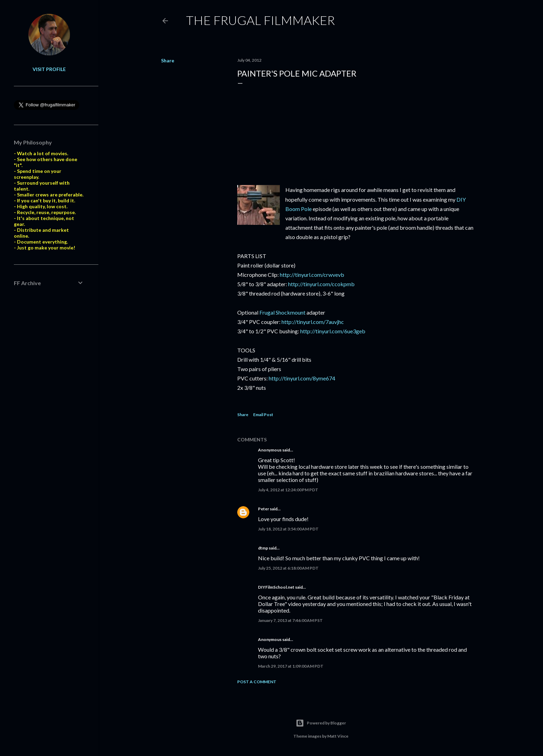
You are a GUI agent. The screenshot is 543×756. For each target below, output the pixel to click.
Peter (264, 509)
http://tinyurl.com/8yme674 (302, 378)
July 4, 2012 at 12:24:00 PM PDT (288, 490)
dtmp (263, 548)
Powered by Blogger (321, 723)
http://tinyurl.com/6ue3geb (333, 331)
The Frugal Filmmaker (260, 20)
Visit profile (49, 69)
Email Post (263, 415)
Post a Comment (257, 682)
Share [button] (168, 60)
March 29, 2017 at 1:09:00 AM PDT (291, 666)
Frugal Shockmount (282, 312)
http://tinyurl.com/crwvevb (312, 275)
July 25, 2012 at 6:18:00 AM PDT (288, 568)
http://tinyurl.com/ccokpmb (321, 284)
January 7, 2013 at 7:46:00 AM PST (290, 620)
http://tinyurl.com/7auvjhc (313, 322)
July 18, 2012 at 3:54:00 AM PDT (288, 529)
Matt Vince (338, 736)
